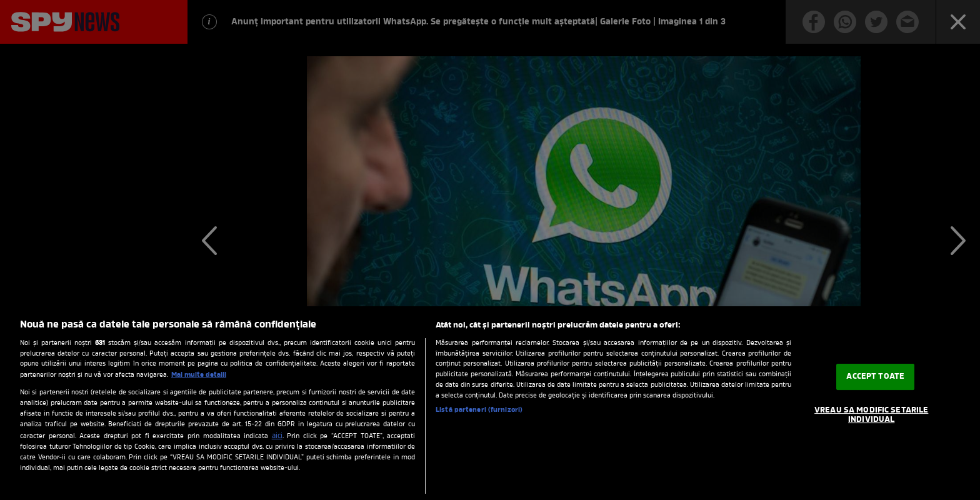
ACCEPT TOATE (875, 377)
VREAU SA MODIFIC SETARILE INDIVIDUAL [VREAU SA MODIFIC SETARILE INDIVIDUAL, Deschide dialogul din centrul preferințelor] (871, 415)
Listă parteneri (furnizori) (479, 410)
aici (277, 436)
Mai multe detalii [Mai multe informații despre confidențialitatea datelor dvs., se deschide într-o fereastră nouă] (199, 375)
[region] (490, 403)
